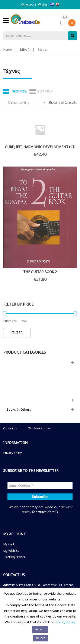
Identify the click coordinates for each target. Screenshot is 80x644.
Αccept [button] (40, 629)
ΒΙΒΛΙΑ (25, 49)
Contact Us (10, 428)
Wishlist (43, 4)
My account (28, 4)
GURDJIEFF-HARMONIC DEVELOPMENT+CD (40, 147)
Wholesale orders (40, 428)
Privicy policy (65, 622)
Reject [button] (41, 638)
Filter (17, 333)
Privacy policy (12, 453)
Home (7, 49)
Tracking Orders (14, 557)
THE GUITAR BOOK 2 (40, 272)
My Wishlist (11, 551)
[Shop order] (26, 102)
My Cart (9, 544)
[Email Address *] (40, 486)
